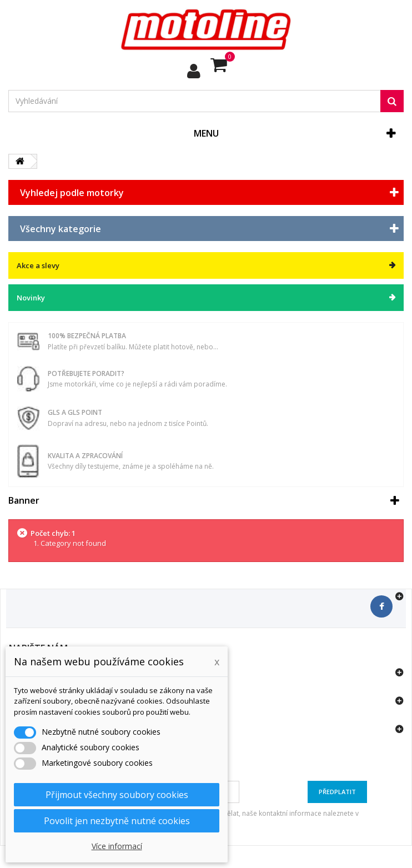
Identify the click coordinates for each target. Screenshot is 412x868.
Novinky (31, 298)
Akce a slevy (38, 265)
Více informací (117, 846)
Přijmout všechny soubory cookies (117, 795)
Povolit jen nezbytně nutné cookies (117, 821)
